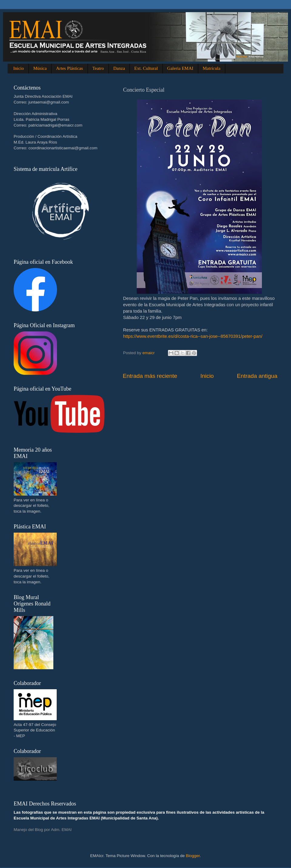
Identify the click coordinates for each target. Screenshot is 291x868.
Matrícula (212, 68)
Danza (119, 68)
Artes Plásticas (70, 68)
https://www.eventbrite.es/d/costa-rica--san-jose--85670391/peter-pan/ (193, 336)
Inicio (19, 68)
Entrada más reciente (150, 376)
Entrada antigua (257, 376)
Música (40, 68)
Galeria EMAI (180, 68)
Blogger (193, 856)
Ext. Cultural (146, 68)
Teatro (98, 68)
